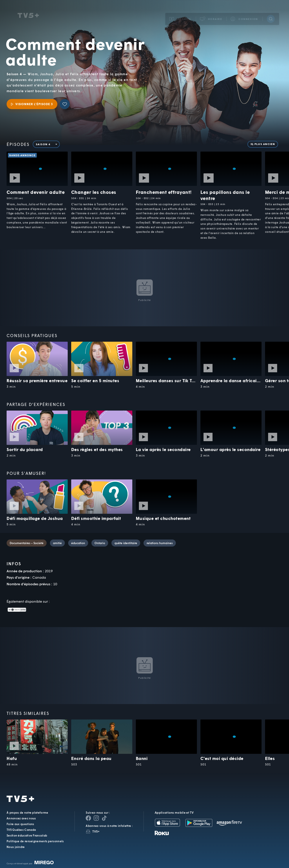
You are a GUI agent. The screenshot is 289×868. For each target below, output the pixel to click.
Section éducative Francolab (27, 835)
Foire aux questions (20, 824)
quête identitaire (126, 543)
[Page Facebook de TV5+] (88, 818)
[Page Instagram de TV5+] (96, 818)
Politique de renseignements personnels (35, 841)
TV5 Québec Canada (21, 830)
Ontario (100, 543)
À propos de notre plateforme (27, 813)
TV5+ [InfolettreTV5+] (96, 831)
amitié (57, 543)
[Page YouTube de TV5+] (104, 818)
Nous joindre (16, 847)
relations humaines (160, 543)
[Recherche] (271, 14)
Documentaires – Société (27, 543)
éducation (78, 543)
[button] (211, 14)
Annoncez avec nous (21, 818)
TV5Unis (28, 11)
